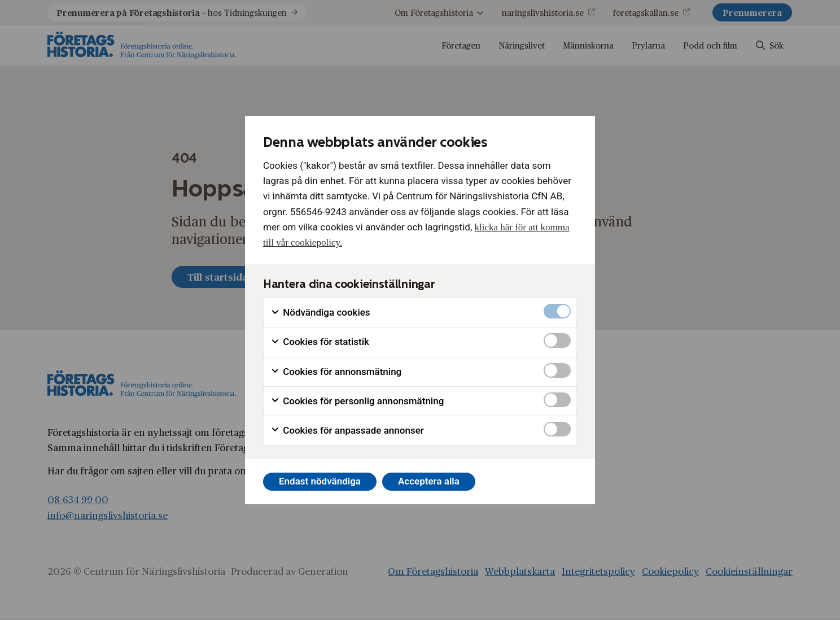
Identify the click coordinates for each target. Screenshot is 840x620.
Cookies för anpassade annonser (347, 431)
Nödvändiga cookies (320, 313)
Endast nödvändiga (320, 481)
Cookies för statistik (320, 342)
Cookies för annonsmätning (336, 372)
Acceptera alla (429, 481)
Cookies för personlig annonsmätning (357, 401)
